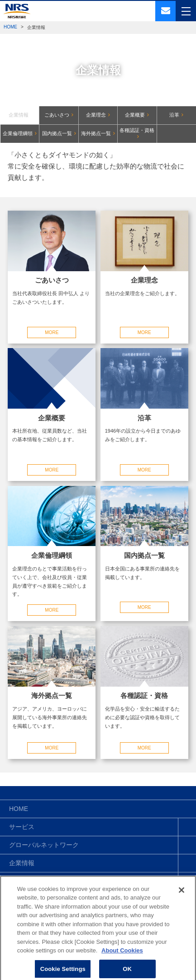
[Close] (182, 895)
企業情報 (22, 863)
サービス (22, 827)
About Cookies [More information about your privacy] (122, 955)
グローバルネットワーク (44, 845)
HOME (10, 27)
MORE (52, 332)
